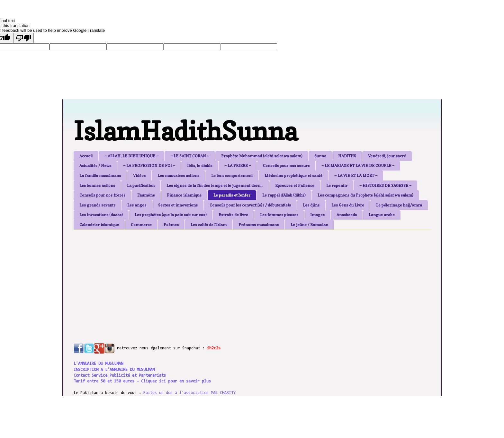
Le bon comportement (232, 175)
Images (317, 215)
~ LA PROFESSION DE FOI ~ (149, 166)
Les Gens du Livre (348, 205)
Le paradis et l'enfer (232, 195)
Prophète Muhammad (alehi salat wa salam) (262, 156)
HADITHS (347, 156)
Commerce (141, 225)
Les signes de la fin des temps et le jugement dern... (215, 185)
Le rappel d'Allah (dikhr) (284, 195)
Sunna (320, 156)
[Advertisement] (230, 280)
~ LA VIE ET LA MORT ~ (356, 175)
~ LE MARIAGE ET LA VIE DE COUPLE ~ (358, 166)
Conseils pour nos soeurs (286, 166)
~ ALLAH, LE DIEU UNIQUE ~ (131, 156)
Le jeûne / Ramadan (309, 225)
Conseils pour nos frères (102, 195)
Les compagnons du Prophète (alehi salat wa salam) (365, 195)
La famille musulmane (100, 175)
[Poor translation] (23, 38)
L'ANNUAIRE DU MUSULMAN (98, 364)
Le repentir (337, 185)
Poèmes (171, 225)
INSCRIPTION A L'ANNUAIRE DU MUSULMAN (114, 370)
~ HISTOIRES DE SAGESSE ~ (385, 185)
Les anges (137, 205)
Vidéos (139, 175)
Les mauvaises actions (178, 175)
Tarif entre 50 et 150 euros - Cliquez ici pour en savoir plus (142, 381)
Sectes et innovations (178, 205)
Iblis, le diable (200, 166)
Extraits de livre (233, 215)
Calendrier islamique (99, 225)
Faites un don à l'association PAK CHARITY (189, 393)
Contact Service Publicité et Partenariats (120, 376)
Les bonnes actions (97, 185)
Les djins (311, 205)
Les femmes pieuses (279, 215)
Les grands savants (97, 205)
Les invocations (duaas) (101, 215)
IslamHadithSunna (185, 131)
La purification (141, 185)
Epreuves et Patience (295, 185)
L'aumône (146, 195)
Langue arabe (382, 215)
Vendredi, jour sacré (387, 156)
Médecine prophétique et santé (293, 175)
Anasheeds (347, 215)
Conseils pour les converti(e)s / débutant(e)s (250, 205)
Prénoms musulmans (259, 225)
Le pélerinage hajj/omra (399, 205)
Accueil (86, 156)
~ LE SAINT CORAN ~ (190, 156)
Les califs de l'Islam (209, 225)
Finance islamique (184, 195)
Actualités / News (95, 166)
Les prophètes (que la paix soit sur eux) (171, 215)
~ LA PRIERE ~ (238, 166)
